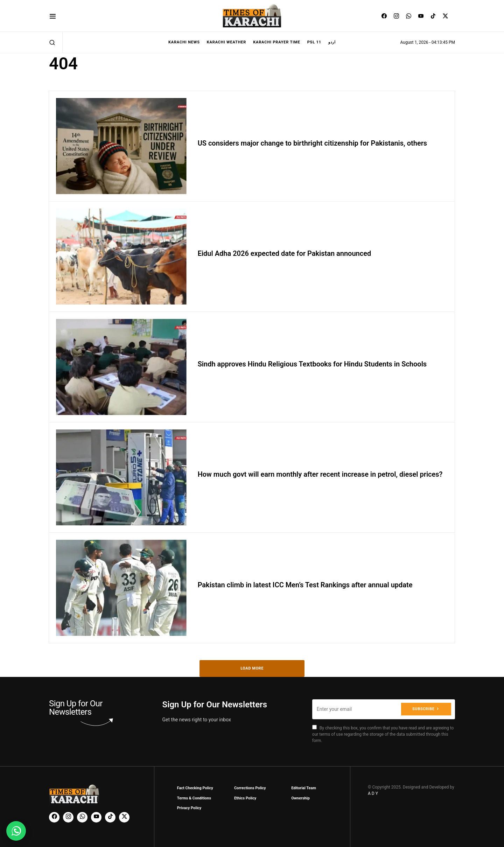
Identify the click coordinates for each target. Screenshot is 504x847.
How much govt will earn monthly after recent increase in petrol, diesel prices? (320, 474)
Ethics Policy (245, 798)
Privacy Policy (189, 808)
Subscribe (423, 709)
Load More (252, 668)
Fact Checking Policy (195, 788)
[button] (53, 16)
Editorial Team (304, 788)
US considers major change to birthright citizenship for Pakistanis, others (313, 143)
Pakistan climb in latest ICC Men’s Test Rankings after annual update (305, 585)
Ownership (300, 798)
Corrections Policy (250, 788)
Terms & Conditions (194, 798)
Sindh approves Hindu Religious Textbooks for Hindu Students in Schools (312, 364)
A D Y (373, 793)
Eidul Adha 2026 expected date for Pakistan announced (285, 253)
